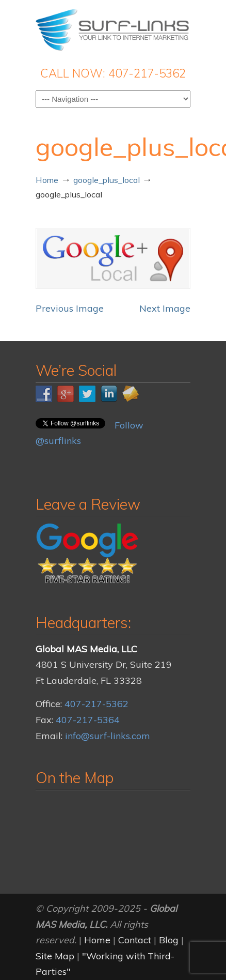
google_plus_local (107, 180)
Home (47, 180)
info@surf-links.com (108, 736)
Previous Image (70, 308)
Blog (169, 940)
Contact (135, 940)
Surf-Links (113, 29)
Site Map (55, 956)
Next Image (165, 308)
